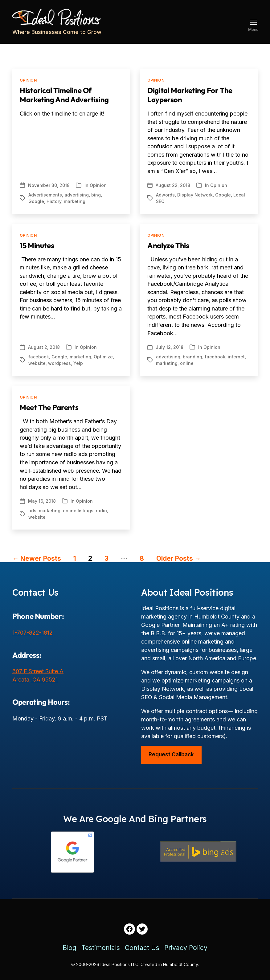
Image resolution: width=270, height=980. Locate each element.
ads (32, 511)
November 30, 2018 (49, 185)
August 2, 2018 (44, 347)
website (37, 363)
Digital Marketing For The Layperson (190, 95)
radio (101, 511)
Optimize (103, 357)
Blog (70, 948)
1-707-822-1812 (33, 633)
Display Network (195, 195)
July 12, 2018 (170, 347)
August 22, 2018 (173, 185)
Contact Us (142, 948)
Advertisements (45, 195)
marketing (75, 201)
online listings (78, 511)
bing (96, 195)
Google (36, 201)
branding (192, 357)
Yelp (78, 363)
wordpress (59, 363)
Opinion (28, 80)
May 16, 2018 (42, 501)
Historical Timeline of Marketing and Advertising (64, 95)
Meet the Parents (49, 407)
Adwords (165, 195)
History (54, 201)
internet (236, 357)
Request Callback (171, 754)
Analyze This (168, 245)
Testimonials (101, 948)
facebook (39, 357)
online (187, 363)
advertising (77, 195)
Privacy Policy (186, 948)
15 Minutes (37, 245)
